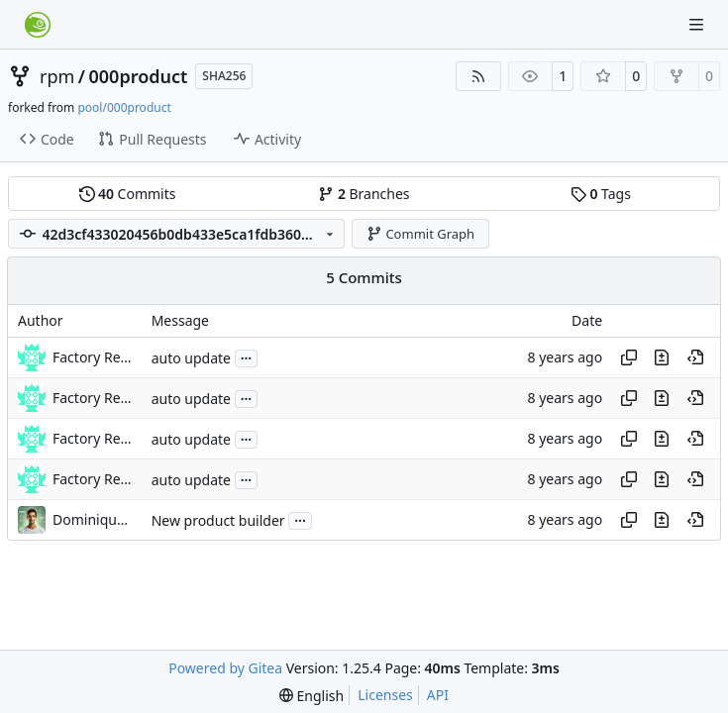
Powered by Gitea (225, 668)
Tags (601, 194)
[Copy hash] (629, 357)
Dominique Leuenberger (92, 519)
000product (139, 76)
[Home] (38, 25)
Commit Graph (420, 234)
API (438, 695)
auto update (191, 358)
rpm (57, 76)
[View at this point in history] (695, 357)
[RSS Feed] (478, 76)
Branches (364, 194)
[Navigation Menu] (698, 24)
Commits (128, 194)
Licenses (385, 695)
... (247, 356)
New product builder (218, 520)
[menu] (312, 696)
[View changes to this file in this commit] (662, 357)
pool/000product (124, 107)
